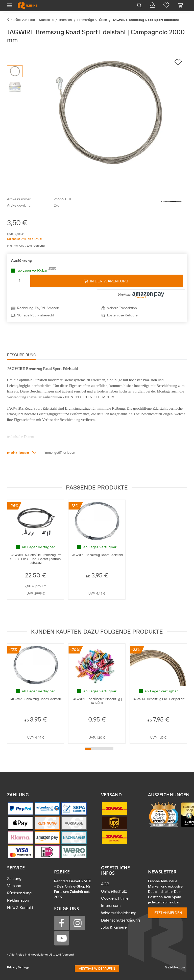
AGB (105, 884)
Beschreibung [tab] (22, 355)
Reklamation (18, 900)
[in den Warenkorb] (11, 50)
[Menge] (20, 281)
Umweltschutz (114, 891)
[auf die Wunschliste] (178, 62)
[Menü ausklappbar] (10, 3)
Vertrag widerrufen (97, 968)
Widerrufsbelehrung (119, 913)
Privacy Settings (18, 967)
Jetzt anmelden (167, 913)
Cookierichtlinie (115, 898)
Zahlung (14, 878)
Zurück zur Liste (23, 20)
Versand (39, 246)
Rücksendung (19, 893)
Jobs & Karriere (114, 927)
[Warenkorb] (180, 6)
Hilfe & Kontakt (20, 907)
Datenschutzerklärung (120, 920)
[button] (139, 6)
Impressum (111, 905)
